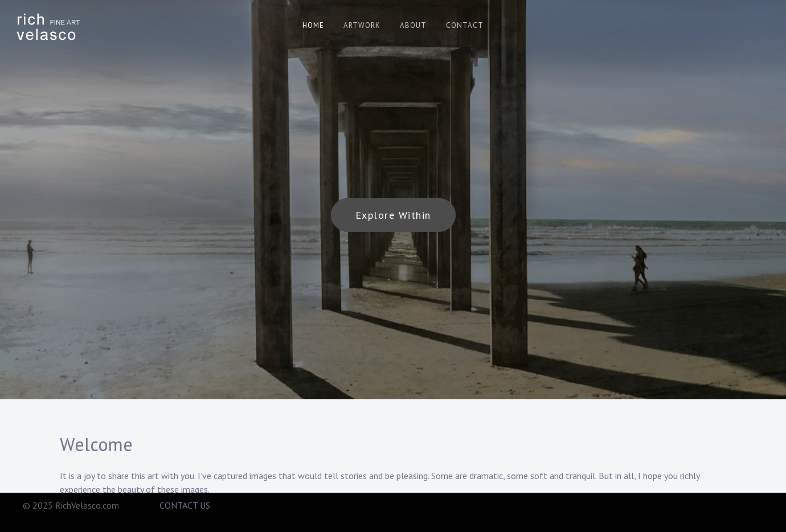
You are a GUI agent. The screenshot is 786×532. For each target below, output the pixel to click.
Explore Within (393, 215)
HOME (313, 25)
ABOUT (413, 25)
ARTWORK (362, 25)
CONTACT (465, 25)
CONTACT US (185, 505)
